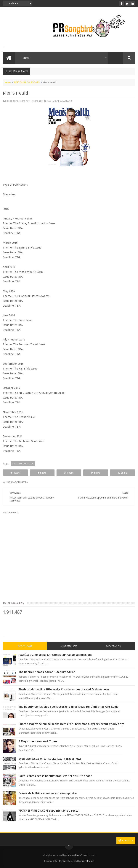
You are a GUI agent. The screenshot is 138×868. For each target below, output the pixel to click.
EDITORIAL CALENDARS (27, 82)
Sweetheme (88, 861)
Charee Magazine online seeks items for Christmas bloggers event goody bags (72, 724)
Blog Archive (113, 646)
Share (42, 473)
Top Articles (25, 646)
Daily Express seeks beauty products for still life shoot (55, 776)
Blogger (62, 861)
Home (8, 82)
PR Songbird (73, 855)
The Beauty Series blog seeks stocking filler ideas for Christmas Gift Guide (69, 707)
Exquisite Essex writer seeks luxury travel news (50, 759)
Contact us (126, 841)
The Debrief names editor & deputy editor (47, 672)
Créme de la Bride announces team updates (48, 793)
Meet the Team (69, 646)
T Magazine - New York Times (38, 741)
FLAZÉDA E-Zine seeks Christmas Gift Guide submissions (55, 655)
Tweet (15, 473)
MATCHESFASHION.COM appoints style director (49, 811)
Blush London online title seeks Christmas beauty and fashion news (64, 689)
